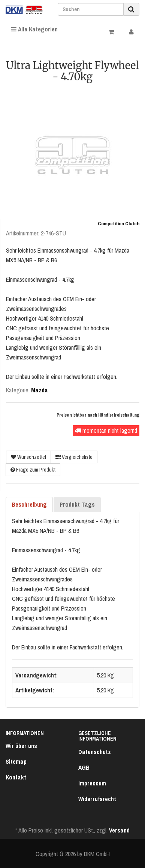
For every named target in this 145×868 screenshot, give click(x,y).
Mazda (40, 390)
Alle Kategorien (34, 29)
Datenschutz (95, 752)
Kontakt (16, 777)
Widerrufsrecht (97, 799)
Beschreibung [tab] (29, 504)
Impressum (92, 783)
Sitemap (16, 762)
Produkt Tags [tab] (77, 504)
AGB (84, 767)
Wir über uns (21, 746)
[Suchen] (91, 9)
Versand (119, 830)
